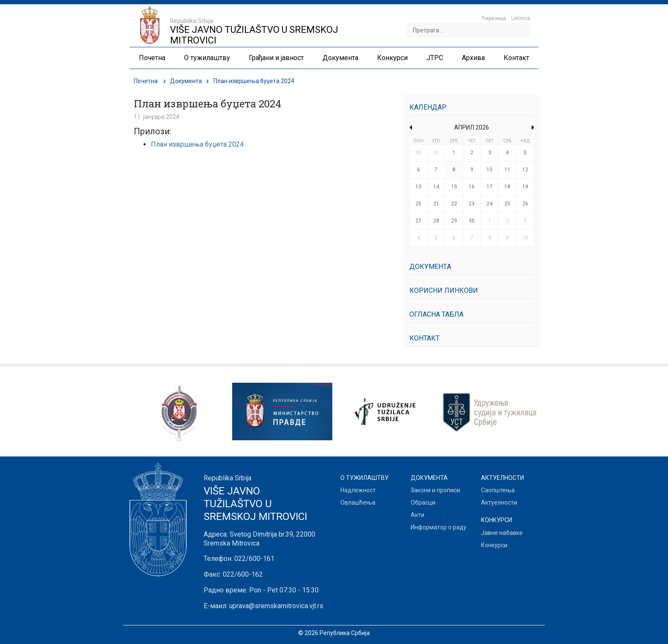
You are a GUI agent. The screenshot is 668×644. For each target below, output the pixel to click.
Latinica (521, 18)
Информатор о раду (439, 527)
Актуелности (499, 502)
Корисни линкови (444, 290)
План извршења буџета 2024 (197, 144)
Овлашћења (358, 502)
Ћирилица (494, 18)
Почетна (146, 81)
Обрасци (423, 502)
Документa (186, 81)
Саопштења (498, 490)
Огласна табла (436, 314)
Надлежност (358, 490)
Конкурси (494, 545)
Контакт (425, 338)
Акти (417, 515)
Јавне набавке (502, 533)
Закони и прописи (435, 490)
